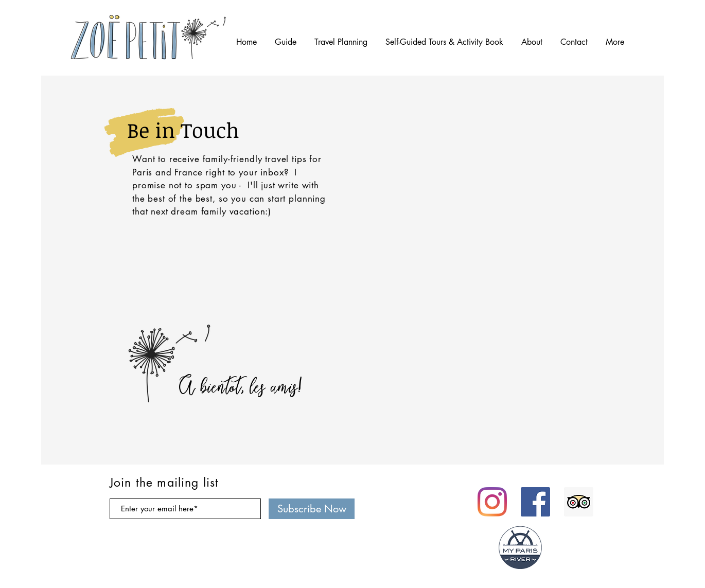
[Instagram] (492, 502)
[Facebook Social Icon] (535, 502)
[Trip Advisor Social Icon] (579, 502)
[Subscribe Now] (312, 509)
